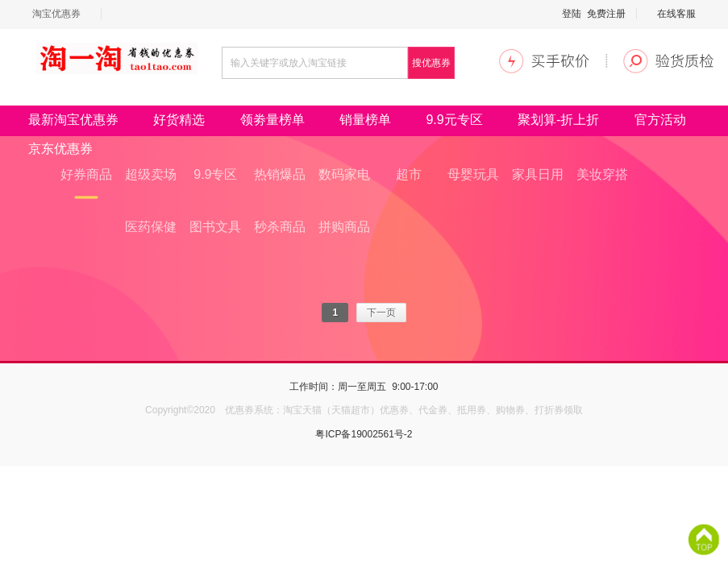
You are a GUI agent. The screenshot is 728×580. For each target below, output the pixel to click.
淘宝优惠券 (56, 14)
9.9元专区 (454, 120)
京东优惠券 (60, 149)
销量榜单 (365, 120)
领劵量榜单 (272, 120)
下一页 (381, 313)
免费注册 (606, 14)
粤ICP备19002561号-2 (364, 434)
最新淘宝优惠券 (73, 120)
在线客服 (676, 14)
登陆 (572, 14)
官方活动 (660, 120)
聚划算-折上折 (558, 120)
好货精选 (179, 120)
